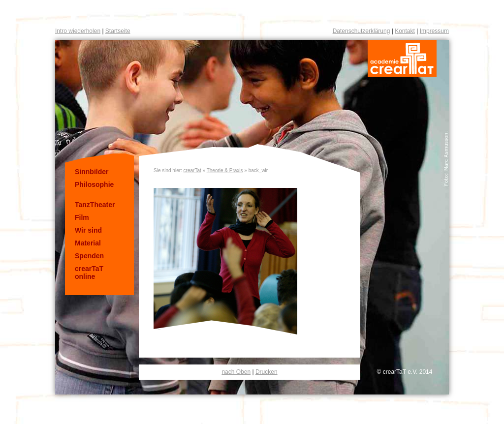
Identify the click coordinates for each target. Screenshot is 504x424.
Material (88, 243)
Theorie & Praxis (225, 170)
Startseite (118, 31)
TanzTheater (95, 205)
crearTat (192, 170)
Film (82, 217)
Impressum (434, 31)
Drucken (267, 372)
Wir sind (88, 230)
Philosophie (94, 184)
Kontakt (405, 31)
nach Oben (236, 372)
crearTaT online (89, 273)
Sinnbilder (92, 172)
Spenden (89, 256)
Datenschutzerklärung (362, 31)
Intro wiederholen (78, 31)
